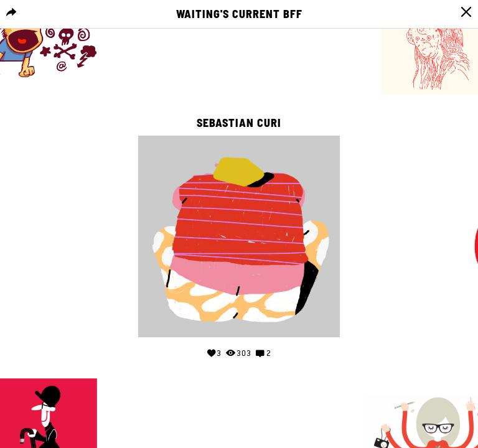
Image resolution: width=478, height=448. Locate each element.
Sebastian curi (239, 123)
